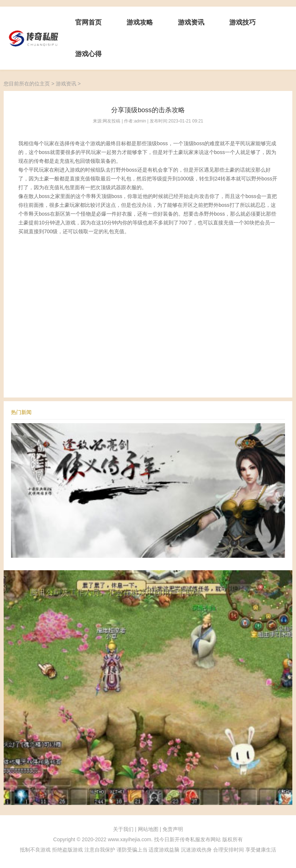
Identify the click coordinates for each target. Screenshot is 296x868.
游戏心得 (88, 54)
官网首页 (88, 22)
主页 (45, 84)
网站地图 (148, 829)
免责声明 (173, 829)
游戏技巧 (242, 22)
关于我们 (123, 829)
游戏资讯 (191, 22)
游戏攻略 (140, 22)
